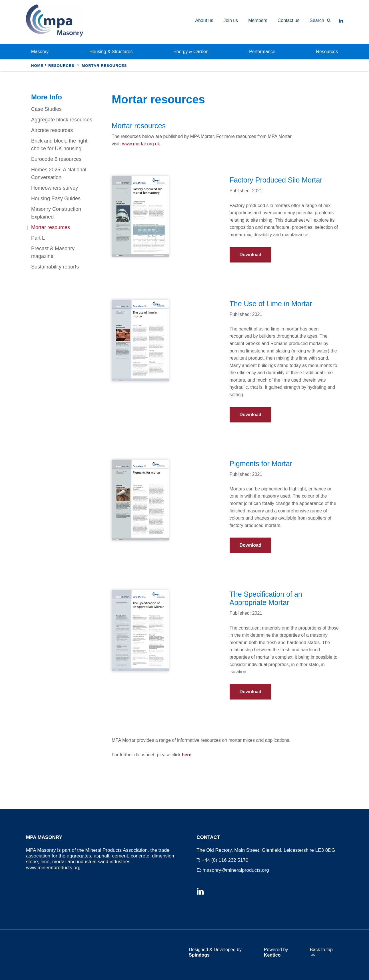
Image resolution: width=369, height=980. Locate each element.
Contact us (288, 20)
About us (204, 20)
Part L (38, 238)
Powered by (276, 952)
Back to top (321, 950)
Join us (231, 20)
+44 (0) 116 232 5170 (225, 860)
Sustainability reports (55, 267)
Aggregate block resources (62, 120)
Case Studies (46, 109)
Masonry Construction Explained (56, 213)
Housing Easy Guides (56, 199)
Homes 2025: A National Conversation (59, 174)
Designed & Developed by (215, 952)
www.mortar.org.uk (141, 144)
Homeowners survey (55, 188)
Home (37, 66)
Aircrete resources (52, 130)
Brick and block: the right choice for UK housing (59, 145)
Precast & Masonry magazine (53, 252)
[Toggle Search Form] (318, 21)
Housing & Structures (111, 52)
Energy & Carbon (191, 52)
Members (258, 20)
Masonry (40, 52)
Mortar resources (51, 227)
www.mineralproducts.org (53, 868)
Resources (327, 52)
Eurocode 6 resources (56, 159)
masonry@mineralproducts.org (236, 870)
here (186, 755)
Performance (262, 52)
